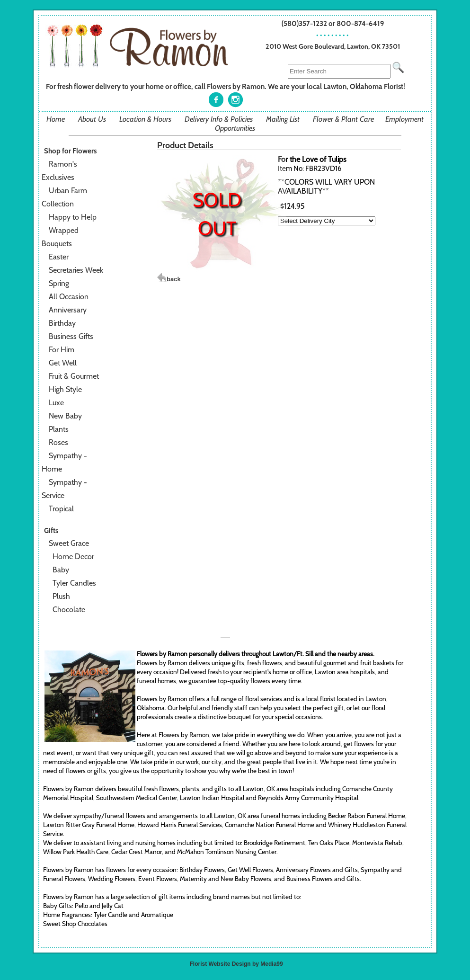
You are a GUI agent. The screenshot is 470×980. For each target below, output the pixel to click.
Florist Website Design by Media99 (236, 964)
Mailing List (283, 119)
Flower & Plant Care (343, 119)
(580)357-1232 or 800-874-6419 (333, 23)
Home (56, 119)
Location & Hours (145, 119)
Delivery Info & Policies (219, 119)
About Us (92, 119)
